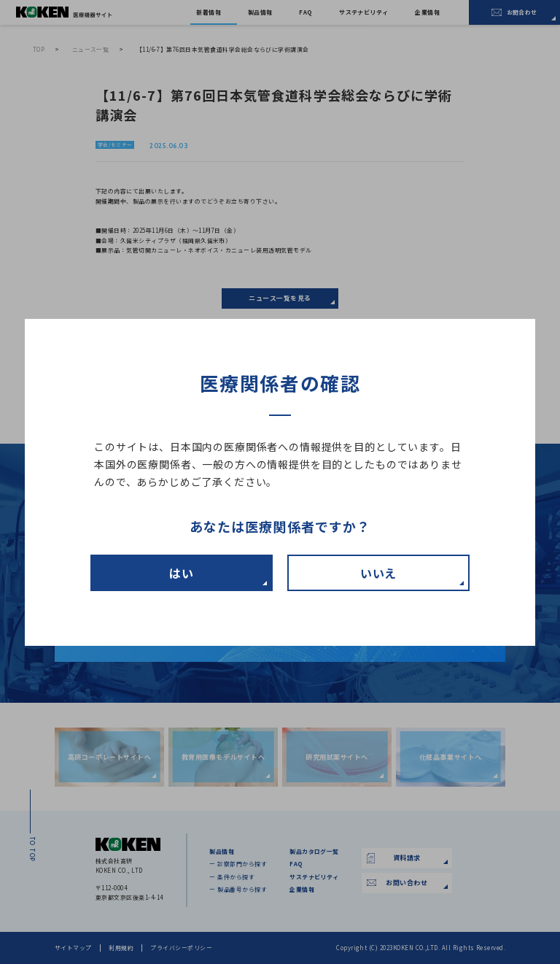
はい (182, 573)
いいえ (379, 573)
